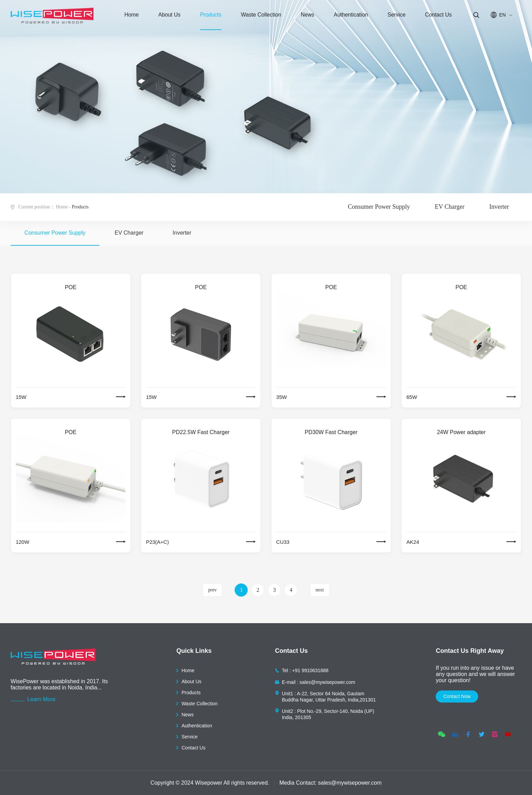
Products (207, 17)
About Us (168, 17)
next (320, 590)
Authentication (343, 17)
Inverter (499, 207)
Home (132, 17)
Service (387, 17)
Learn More (41, 699)
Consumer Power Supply (379, 207)
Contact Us (427, 17)
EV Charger (450, 207)
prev (212, 590)
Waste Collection (257, 17)
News (302, 17)
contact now (460, 697)
